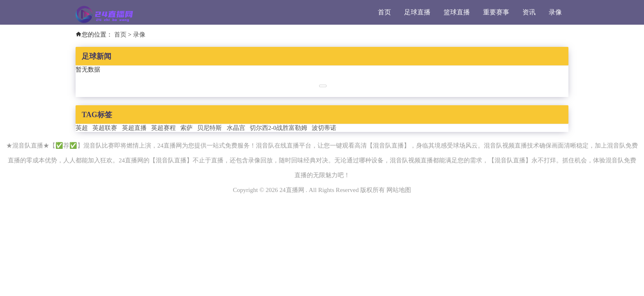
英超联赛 (105, 128)
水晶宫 (236, 128)
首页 (384, 12)
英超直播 (134, 128)
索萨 (186, 128)
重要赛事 (496, 12)
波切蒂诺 (324, 128)
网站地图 (399, 190)
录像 (555, 12)
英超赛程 (163, 128)
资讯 (529, 12)
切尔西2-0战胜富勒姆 (278, 128)
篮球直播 (457, 12)
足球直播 (417, 12)
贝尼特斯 (209, 128)
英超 (82, 128)
